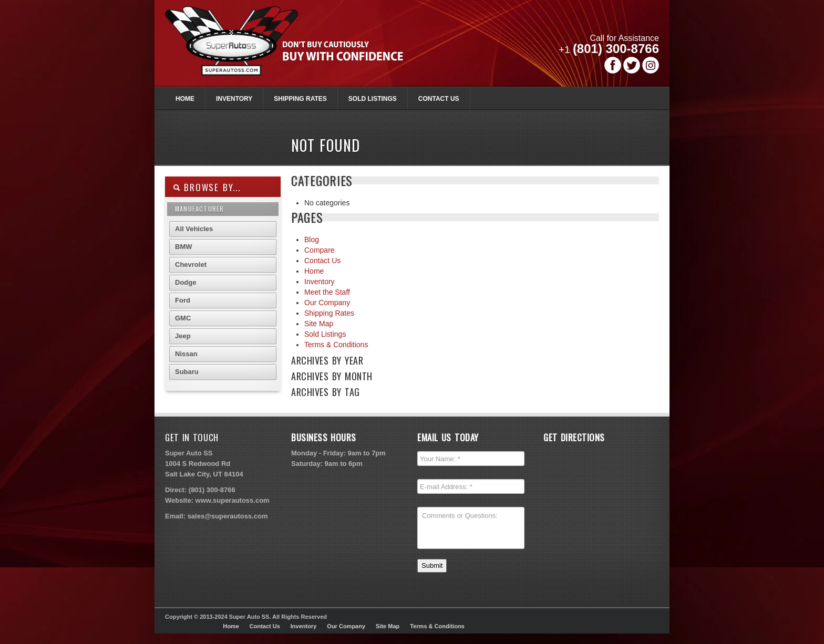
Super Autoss (296, 48)
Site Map (319, 324)
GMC (183, 318)
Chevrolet (191, 264)
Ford (183, 300)
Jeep (183, 336)
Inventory (234, 99)
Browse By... (207, 187)
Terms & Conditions (336, 345)
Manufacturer (199, 209)
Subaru (187, 372)
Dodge (186, 282)
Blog (312, 240)
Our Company (327, 303)
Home (185, 99)
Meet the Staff (327, 292)
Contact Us (439, 99)
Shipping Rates (300, 99)
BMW (184, 247)
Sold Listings (373, 99)
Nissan (186, 354)
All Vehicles (194, 229)
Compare (320, 250)
